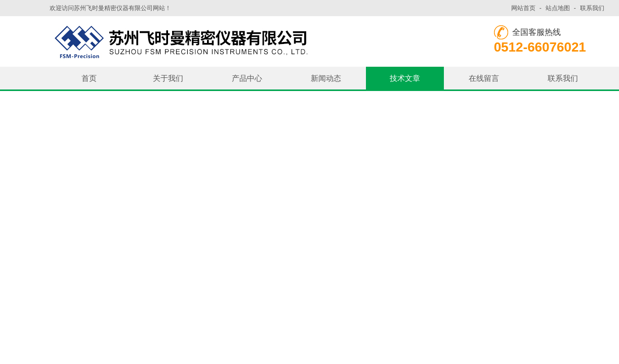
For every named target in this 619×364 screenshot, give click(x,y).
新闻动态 (326, 78)
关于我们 (168, 78)
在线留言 (484, 78)
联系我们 (592, 8)
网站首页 (523, 8)
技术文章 (405, 78)
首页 (89, 78)
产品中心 (247, 78)
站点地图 (558, 8)
